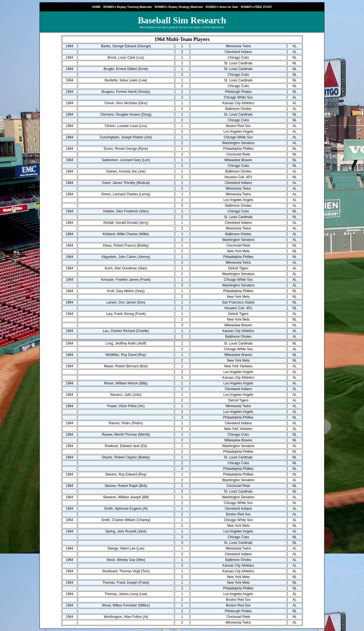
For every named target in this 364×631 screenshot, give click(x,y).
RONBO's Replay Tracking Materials (128, 7)
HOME (96, 7)
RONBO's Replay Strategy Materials (179, 7)
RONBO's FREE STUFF (257, 7)
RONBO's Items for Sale (222, 7)
